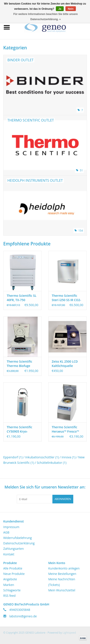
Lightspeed (69, 633)
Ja (60, 9)
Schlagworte (12, 590)
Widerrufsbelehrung (17, 538)
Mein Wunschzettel (62, 590)
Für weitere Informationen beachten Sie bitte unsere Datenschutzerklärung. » (45, 17)
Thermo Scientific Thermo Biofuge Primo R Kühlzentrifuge (19, 364)
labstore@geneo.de (23, 616)
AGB (6, 532)
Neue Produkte (14, 574)
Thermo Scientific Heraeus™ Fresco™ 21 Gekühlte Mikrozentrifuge (65, 429)
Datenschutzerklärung (19, 543)
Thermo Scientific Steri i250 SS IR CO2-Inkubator (66, 298)
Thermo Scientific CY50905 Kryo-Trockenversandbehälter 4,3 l (22, 429)
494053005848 (20, 610)
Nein (71, 9)
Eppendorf (13, 457)
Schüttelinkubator (52, 463)
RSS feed (9, 596)
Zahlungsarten (13, 549)
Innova (68, 457)
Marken (9, 585)
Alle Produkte (13, 568)
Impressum (11, 527)
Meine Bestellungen (62, 574)
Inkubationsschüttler (42, 457)
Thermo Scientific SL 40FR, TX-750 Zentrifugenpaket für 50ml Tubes (22, 298)
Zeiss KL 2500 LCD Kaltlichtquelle (65, 364)
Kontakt (9, 554)
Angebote (10, 579)
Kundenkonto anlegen (64, 568)
